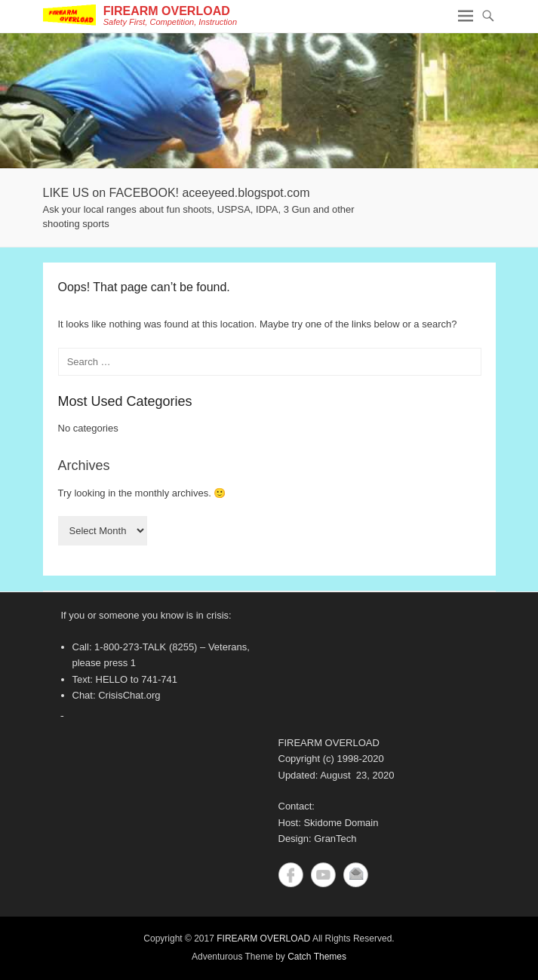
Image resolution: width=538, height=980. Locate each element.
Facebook (291, 875)
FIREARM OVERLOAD (167, 11)
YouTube (323, 875)
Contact (356, 875)
